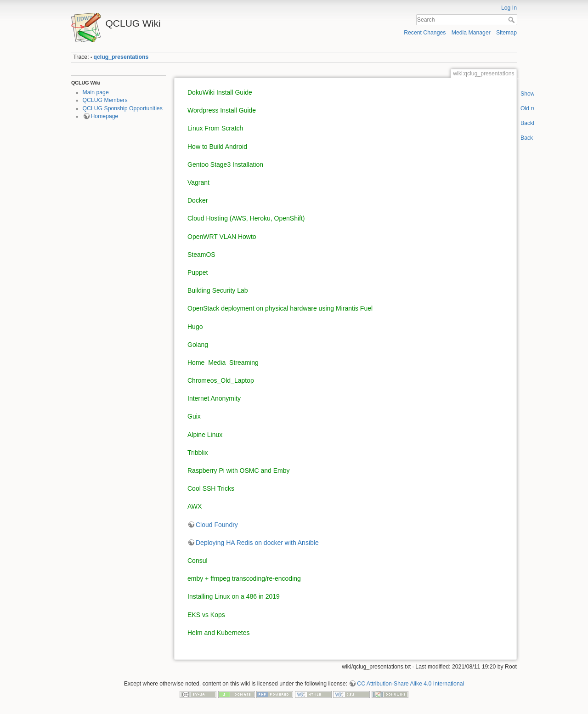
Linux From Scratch (215, 128)
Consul (198, 561)
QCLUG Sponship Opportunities (123, 108)
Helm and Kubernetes (218, 633)
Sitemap (506, 33)
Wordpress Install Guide (222, 110)
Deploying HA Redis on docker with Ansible (257, 543)
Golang (198, 345)
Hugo (195, 327)
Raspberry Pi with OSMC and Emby (239, 470)
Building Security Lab (218, 290)
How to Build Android (217, 147)
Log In (509, 8)
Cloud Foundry (217, 525)
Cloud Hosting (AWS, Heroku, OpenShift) (246, 218)
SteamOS (201, 255)
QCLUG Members (105, 100)
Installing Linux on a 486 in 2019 (234, 596)
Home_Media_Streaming (223, 363)
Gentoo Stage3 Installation (225, 164)
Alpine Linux (205, 435)
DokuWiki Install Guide (220, 92)
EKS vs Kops (206, 615)
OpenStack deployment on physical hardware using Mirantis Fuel (280, 308)
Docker (198, 200)
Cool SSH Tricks (211, 488)
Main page (96, 92)
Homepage (105, 116)
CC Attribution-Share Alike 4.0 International (410, 684)
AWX (195, 506)
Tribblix (198, 453)
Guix (194, 416)
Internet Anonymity (214, 398)
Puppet (198, 272)
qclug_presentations (121, 57)
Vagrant (198, 182)
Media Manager (471, 33)
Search (512, 20)
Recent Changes (425, 33)
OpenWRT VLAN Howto (222, 237)
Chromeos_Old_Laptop (221, 380)
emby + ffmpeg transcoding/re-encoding (244, 578)
